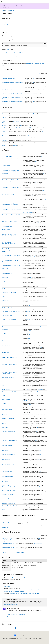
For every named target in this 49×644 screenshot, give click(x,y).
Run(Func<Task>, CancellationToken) (9, 358)
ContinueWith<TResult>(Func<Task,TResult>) (11, 255)
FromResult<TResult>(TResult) (8, 323)
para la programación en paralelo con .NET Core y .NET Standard (24, 593)
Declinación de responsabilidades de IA (10, 638)
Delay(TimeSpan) (5, 289)
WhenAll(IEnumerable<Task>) (8, 476)
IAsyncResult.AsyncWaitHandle (8, 522)
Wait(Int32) (4, 415)
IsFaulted (4, 143)
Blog (30, 638)
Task (33, 76)
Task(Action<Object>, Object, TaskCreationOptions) (12, 101)
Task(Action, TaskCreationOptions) (9, 86)
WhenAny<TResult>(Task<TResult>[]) (10, 506)
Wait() (3, 407)
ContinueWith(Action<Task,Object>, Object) (11, 159)
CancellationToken (28, 80)
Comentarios (5, 23)
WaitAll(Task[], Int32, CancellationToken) (10, 440)
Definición (5, 21)
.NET (6, 11)
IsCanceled (4, 138)
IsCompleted (5, 140)
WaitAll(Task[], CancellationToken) (9, 431)
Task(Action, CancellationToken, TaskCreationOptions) (13, 82)
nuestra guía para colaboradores (10, 604)
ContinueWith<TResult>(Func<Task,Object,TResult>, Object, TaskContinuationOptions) (10, 244)
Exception (4, 128)
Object (8, 50)
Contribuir (35, 638)
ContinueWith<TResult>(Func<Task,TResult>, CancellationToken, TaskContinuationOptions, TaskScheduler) (11, 267)
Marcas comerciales (32, 640)
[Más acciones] (46, 11)
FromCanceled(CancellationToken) (9, 308)
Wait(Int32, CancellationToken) (8, 418)
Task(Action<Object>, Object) (8, 90)
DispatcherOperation (38, 543)
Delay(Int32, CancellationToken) (8, 285)
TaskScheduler (40, 389)
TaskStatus (15, 145)
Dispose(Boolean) (6, 300)
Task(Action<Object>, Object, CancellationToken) (12, 94)
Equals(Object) (5, 304)
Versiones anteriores (24, 638)
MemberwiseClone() (6, 337)
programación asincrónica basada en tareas (14, 592)
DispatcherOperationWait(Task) (8, 543)
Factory (4, 132)
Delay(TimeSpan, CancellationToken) (9, 293)
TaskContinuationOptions (28, 206)
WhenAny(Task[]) (5, 498)
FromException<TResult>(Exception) (9, 319)
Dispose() (4, 296)
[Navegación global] (1, 2)
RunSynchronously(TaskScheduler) (9, 392)
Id (3, 135)
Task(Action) (4, 76)
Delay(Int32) (5, 281)
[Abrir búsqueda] (41, 2)
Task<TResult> (12, 133)
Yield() (3, 510)
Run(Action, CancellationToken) (8, 346)
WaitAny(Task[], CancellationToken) (9, 454)
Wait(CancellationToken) (7, 409)
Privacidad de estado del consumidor (10, 640)
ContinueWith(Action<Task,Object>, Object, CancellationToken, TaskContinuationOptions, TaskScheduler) (11, 172)
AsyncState (4, 114)
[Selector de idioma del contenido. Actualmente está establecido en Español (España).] (7, 635)
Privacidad (41, 638)
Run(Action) (4, 341)
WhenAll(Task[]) (5, 481)
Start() (3, 396)
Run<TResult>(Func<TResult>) (8, 378)
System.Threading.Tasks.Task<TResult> (15, 53)
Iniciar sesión (45, 2)
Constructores (5, 24)
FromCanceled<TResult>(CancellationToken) (11, 312)
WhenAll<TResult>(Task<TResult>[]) (9, 490)
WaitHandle (25, 522)
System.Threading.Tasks (15, 35)
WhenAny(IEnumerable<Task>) (8, 494)
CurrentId (4, 125)
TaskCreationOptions (17, 121)
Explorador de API (12, 11)
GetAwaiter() (5, 327)
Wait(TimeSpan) (5, 424)
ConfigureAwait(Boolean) (7, 156)
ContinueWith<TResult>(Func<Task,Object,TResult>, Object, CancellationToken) (9, 228)
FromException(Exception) (7, 315)
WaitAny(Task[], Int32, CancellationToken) (10, 465)
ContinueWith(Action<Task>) (8, 194)
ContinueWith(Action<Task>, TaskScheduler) (11, 215)
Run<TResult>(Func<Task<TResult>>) (10, 364)
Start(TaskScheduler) (6, 399)
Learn (3, 11)
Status (3, 145)
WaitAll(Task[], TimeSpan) (7, 445)
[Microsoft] (25, 2)
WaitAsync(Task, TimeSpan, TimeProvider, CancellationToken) (7, 540)
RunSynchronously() (6, 389)
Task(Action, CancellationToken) (8, 78)
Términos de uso (23, 640)
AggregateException (17, 128)
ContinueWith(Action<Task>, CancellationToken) (12, 198)
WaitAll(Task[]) (5, 427)
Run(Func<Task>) (6, 352)
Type (28, 333)
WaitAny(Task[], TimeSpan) (7, 471)
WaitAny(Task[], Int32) (6, 459)
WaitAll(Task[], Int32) (6, 435)
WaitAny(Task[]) (5, 451)
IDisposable (19, 56)
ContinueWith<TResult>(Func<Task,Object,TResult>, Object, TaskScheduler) (10, 250)
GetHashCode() (5, 329)
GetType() (4, 333)
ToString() (4, 403)
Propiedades (5, 26)
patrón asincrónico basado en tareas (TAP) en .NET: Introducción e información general (23, 590)
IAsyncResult (13, 56)
